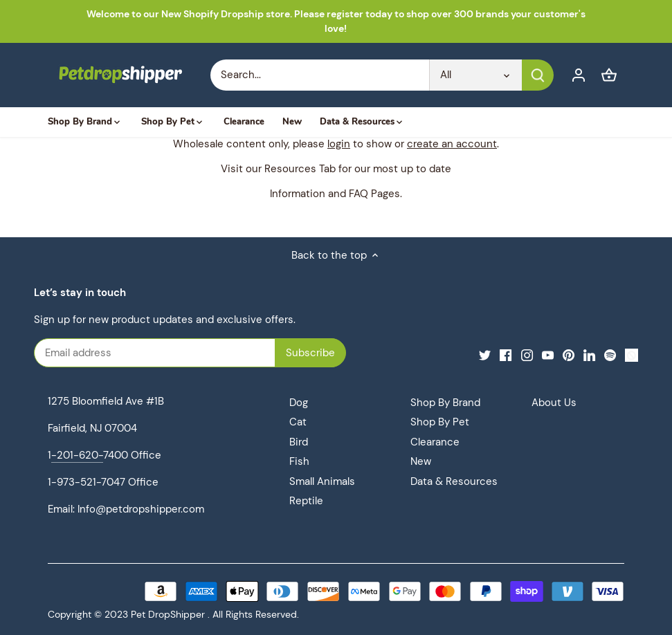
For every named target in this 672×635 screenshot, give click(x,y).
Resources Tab (300, 169)
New (421, 461)
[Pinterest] (569, 355)
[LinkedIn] (589, 355)
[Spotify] (610, 355)
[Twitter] (485, 355)
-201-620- (77, 455)
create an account (452, 144)
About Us (554, 403)
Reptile (306, 501)
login (339, 144)
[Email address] (173, 353)
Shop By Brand (445, 403)
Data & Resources (454, 481)
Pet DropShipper (168, 615)
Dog (299, 403)
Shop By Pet (440, 422)
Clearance (435, 442)
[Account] (579, 75)
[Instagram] (527, 355)
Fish (299, 461)
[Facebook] (506, 355)
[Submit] (537, 75)
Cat (298, 422)
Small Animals (322, 481)
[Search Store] (320, 75)
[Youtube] (548, 355)
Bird (299, 442)
